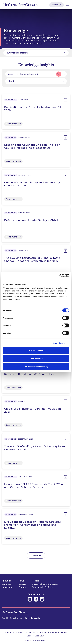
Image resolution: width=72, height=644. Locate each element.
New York (25, 618)
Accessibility (18, 632)
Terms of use (30, 632)
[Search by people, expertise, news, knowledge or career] (30, 74)
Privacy (40, 632)
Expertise (6, 584)
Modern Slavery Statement (56, 632)
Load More (36, 556)
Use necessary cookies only (36, 367)
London (14, 618)
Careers (22, 584)
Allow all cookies (36, 351)
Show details (59, 343)
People (35, 581)
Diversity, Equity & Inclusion (45, 584)
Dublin (5, 618)
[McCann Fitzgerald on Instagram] (42, 599)
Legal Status (40, 636)
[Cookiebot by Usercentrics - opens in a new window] (59, 275)
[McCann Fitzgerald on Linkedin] (30, 599)
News (21, 581)
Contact (22, 587)
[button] (59, 74)
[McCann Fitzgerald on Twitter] (36, 599)
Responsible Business (43, 587)
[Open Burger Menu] (67, 5)
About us (6, 581)
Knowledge (7, 587)
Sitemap (9, 632)
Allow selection (36, 359)
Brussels (36, 618)
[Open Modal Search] (57, 5)
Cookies (30, 636)
